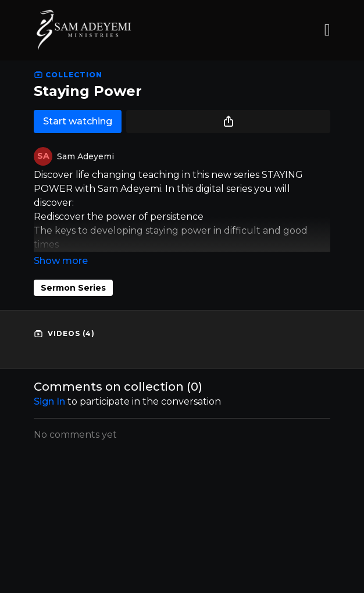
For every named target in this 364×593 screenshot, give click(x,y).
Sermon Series (73, 288)
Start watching (78, 121)
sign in (49, 401)
